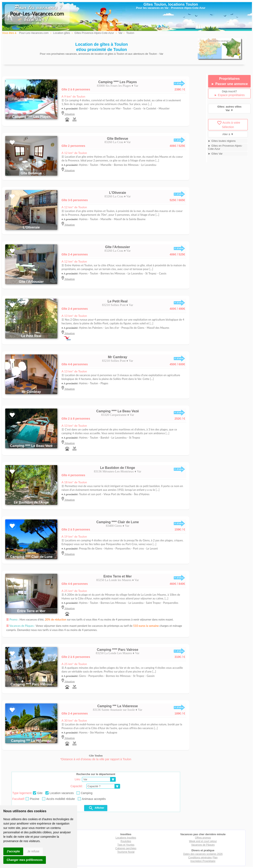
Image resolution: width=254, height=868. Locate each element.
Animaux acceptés (92, 799)
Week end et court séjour (203, 841)
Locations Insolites (126, 838)
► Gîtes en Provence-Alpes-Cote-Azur (225, 147)
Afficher (96, 808)
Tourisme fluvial (126, 852)
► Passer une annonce (229, 84)
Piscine (32, 799)
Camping (84, 793)
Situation (69, 114)
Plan (215, 858)
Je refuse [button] (33, 851)
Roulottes (126, 841)
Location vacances (60, 793)
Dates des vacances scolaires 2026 (203, 854)
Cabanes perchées (126, 848)
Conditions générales (200, 858)
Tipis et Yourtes (126, 845)
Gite (38, 793)
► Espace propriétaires (229, 95)
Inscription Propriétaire (203, 861)
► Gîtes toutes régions (222, 141)
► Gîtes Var (215, 154)
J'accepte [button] (13, 851)
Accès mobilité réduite (58, 799)
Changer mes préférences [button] (25, 860)
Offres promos (203, 838)
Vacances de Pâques (203, 845)
